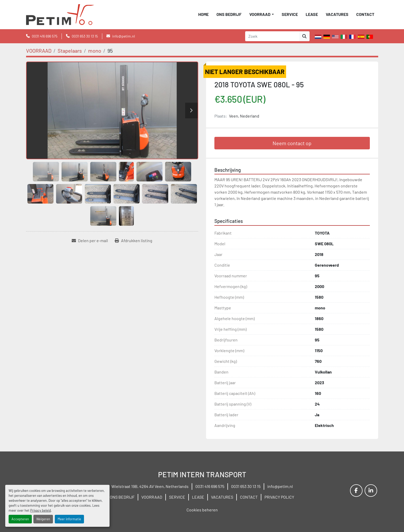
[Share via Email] (90, 241)
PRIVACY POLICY (279, 497)
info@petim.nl (123, 36)
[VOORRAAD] (39, 51)
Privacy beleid (41, 510)
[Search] (272, 36)
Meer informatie (69, 519)
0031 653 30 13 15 (85, 36)
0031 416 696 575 (45, 36)
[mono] (95, 51)
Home (203, 14)
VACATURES (337, 14)
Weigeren (43, 519)
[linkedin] (371, 491)
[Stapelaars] (70, 51)
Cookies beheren (202, 510)
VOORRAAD (260, 14)
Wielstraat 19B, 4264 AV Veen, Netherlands (150, 486)
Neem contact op (292, 143)
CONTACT (365, 14)
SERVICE (290, 14)
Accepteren (20, 519)
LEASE (312, 14)
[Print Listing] (134, 241)
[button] (261, 14)
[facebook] (356, 491)
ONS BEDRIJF (229, 14)
